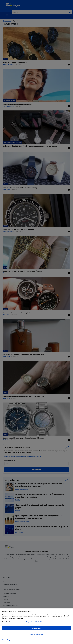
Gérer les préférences (37, 634)
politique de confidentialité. (33, 622)
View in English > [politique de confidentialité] (8, 640)
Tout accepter (36, 628)
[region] (36, 626)
